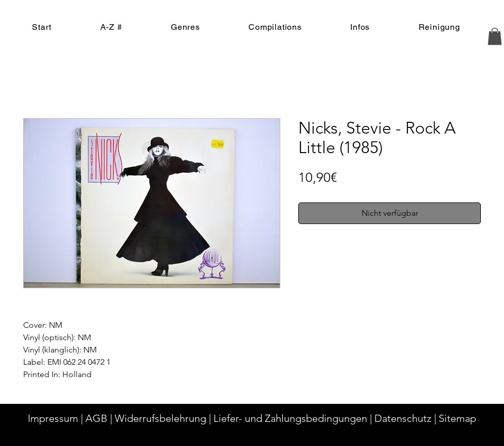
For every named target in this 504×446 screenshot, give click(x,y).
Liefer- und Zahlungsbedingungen (290, 418)
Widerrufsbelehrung (160, 418)
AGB (96, 418)
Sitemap (457, 418)
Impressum (53, 418)
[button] (495, 36)
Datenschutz (403, 418)
